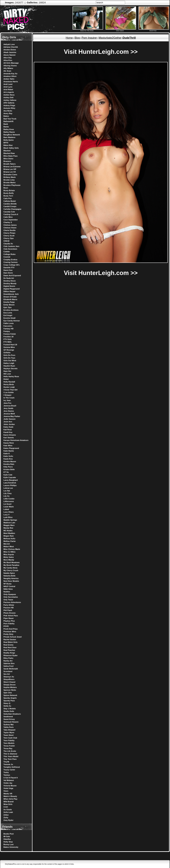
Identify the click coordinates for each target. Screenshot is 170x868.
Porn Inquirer (89, 38)
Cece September (11, 220)
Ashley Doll (8, 97)
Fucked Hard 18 (10, 345)
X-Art (6, 807)
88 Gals (7, 836)
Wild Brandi (9, 802)
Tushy (6, 772)
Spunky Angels (10, 698)
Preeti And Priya (11, 629)
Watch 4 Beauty (10, 796)
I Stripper (7, 395)
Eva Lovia (8, 313)
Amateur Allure (10, 76)
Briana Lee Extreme (12, 167)
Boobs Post (9, 834)
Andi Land (8, 84)
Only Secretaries (11, 597)
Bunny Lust (9, 844)
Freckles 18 (8, 337)
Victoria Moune (10, 786)
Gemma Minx (9, 347)
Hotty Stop (8, 842)
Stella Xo (7, 706)
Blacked (7, 151)
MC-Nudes (8, 531)
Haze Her (7, 371)
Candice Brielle (10, 204)
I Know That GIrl (10, 390)
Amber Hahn (9, 79)
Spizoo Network (10, 695)
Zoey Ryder (8, 820)
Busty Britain (9, 190)
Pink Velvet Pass (11, 616)
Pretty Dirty (8, 634)
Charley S (8, 222)
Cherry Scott (9, 236)
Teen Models (9, 743)
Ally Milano (8, 68)
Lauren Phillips (10, 485)
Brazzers (7, 161)
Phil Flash (8, 610)
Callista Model (10, 201)
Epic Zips (8, 307)
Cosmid (7, 257)
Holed (6, 379)
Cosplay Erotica (10, 260)
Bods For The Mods (88, 30)
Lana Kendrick (10, 483)
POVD (6, 626)
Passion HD (9, 608)
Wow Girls (8, 804)
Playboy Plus (9, 621)
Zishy (6, 818)
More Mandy (9, 560)
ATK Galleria (9, 103)
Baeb (6, 124)
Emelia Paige (9, 302)
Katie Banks (9, 451)
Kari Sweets (9, 438)
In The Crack (9, 398)
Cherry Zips (9, 238)
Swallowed (8, 717)
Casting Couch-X (11, 214)
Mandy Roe (8, 528)
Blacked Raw (9, 153)
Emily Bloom (9, 305)
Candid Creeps (10, 206)
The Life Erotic (10, 751)
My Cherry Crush (11, 570)
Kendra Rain (9, 464)
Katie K (7, 454)
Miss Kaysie (9, 554)
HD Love (7, 374)
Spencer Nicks (10, 690)
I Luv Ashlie (9, 392)
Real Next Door (10, 647)
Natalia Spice (9, 573)
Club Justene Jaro (11, 246)
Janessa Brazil (10, 406)
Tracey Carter (9, 770)
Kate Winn (8, 446)
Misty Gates (9, 557)
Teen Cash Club (10, 738)
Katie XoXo (8, 456)
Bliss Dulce (8, 159)
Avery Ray (8, 113)
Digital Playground (12, 289)
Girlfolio (7, 353)
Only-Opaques (10, 594)
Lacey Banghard (11, 480)
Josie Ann (8, 422)
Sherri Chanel (9, 682)
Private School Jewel (13, 637)
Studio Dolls (9, 711)
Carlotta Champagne (12, 209)
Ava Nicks (8, 111)
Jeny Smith (8, 408)
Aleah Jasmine (10, 52)
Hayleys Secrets (10, 368)
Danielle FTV (9, 268)
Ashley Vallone (10, 100)
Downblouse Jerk (11, 294)
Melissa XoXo (9, 539)
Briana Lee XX (10, 172)
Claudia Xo (8, 244)
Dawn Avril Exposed (12, 275)
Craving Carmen (11, 262)
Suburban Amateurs (12, 714)
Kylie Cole (8, 475)
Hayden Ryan (9, 366)
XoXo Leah (8, 812)
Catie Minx (8, 217)
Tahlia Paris (9, 727)
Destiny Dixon (10, 281)
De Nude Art (9, 278)
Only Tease (8, 600)
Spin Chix (8, 693)
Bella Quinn (9, 140)
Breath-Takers (10, 164)
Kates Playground (11, 448)
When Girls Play (10, 799)
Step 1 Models (10, 709)
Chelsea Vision (10, 228)
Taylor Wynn (9, 732)
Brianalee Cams (10, 175)
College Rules (10, 254)
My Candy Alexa (10, 568)
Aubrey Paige (9, 105)
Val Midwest (9, 780)
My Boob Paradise (11, 565)
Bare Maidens (9, 137)
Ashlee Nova (9, 95)
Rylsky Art (8, 661)
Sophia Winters (10, 687)
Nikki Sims (8, 589)
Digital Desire (9, 286)
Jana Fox (7, 403)
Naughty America (11, 578)
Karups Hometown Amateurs (16, 440)
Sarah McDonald (11, 669)
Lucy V (6, 515)
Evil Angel (8, 315)
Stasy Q (7, 703)
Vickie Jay (8, 783)
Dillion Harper (9, 291)
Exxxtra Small (9, 318)
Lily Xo (6, 496)
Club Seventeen (10, 249)
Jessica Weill (9, 414)
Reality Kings (9, 653)
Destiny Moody (10, 283)
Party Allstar (9, 605)
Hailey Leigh (9, 363)
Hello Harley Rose (11, 376)
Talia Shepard (9, 730)
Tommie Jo (8, 764)
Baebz (6, 127)
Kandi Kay (8, 432)
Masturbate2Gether (110, 38)
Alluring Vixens (10, 66)
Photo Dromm (10, 613)
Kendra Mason (10, 461)
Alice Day (8, 58)
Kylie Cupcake (10, 477)
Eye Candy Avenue (12, 321)
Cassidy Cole (9, 212)
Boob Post (154, 30)
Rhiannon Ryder (11, 655)
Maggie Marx (9, 525)
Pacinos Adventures (12, 602)
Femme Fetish (10, 334)
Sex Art (7, 674)
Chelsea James (10, 225)
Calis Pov (8, 198)
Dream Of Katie (10, 297)
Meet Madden (9, 533)
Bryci (6, 188)
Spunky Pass (9, 701)
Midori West (9, 547)
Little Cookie (9, 499)
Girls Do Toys (9, 358)
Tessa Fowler (9, 746)
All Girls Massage (11, 63)
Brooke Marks (10, 183)
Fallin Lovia (9, 323)
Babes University (11, 847)
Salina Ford (8, 666)
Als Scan (7, 71)
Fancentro (8, 326)
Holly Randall (9, 382)
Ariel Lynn (8, 87)
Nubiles (7, 592)
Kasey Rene (9, 443)
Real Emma (8, 645)
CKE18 (6, 241)
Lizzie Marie (9, 507)
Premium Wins (10, 632)
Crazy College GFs (12, 265)
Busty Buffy (9, 193)
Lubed (6, 509)
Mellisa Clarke (10, 541)
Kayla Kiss (8, 459)
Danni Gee (8, 270)
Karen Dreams (10, 435)
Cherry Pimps (9, 233)
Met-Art (7, 544)
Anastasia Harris (11, 82)
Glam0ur (7, 839)
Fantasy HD (9, 329)
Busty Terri (8, 196)
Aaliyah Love (9, 44)
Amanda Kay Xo (10, 74)
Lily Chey (8, 493)
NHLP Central (9, 586)
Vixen (6, 791)
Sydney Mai (9, 725)
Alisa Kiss (8, 60)
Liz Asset (7, 504)
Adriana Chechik (11, 47)
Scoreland (8, 671)
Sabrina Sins (9, 663)
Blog (77, 38)
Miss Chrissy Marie (12, 549)
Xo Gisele (8, 810)
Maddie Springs (10, 520)
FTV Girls (8, 339)
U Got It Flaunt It (11, 778)
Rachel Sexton (10, 640)
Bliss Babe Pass (11, 156)
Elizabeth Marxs (10, 299)
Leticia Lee (8, 488)
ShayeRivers (9, 679)
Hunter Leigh (9, 387)
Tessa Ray (8, 748)
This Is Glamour (10, 754)
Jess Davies (9, 411)
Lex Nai (7, 491)
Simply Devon (10, 685)
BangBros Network (12, 135)
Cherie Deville (10, 230)
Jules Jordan (9, 424)
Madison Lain (9, 523)
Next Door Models (11, 581)
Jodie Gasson (9, 419)
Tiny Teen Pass (10, 759)
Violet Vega (8, 788)
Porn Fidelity (9, 624)
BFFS (6, 143)
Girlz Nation (121, 30)
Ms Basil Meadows (12, 562)
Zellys (6, 815)
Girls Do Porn (9, 355)
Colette (7, 252)
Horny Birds (9, 384)
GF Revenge (9, 350)
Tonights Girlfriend (12, 767)
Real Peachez (9, 650)
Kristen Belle (9, 469)
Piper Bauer (9, 618)
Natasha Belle (9, 576)
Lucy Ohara (9, 512)
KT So (6, 472)
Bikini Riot (8, 145)
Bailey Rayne (9, 132)
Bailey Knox (9, 129)
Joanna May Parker (12, 416)
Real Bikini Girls (10, 642)
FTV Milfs (8, 342)
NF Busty (7, 584)
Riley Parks (8, 658)
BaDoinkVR (8, 121)
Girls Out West (10, 361)
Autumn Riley (9, 108)
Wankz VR (8, 794)
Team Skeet (8, 735)
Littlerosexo (9, 501)
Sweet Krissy (9, 719)
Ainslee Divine (10, 50)
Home (69, 38)
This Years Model (11, 756)
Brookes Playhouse (12, 185)
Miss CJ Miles (9, 552)
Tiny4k (6, 762)
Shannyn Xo (9, 677)
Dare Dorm (8, 273)
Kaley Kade (8, 427)
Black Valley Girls (11, 148)
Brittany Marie (10, 177)
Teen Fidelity (9, 740)
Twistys (7, 775)
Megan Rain (9, 536)
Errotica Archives (11, 310)
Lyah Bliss (8, 517)
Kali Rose (8, 430)
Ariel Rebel (8, 90)
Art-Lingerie (9, 92)
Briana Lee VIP (10, 169)
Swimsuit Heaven (11, 722)
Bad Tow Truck (10, 119)
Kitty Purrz (8, 467)
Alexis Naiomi (9, 55)
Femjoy (7, 331)
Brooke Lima (9, 180)
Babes (6, 116)
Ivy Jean (7, 400)
